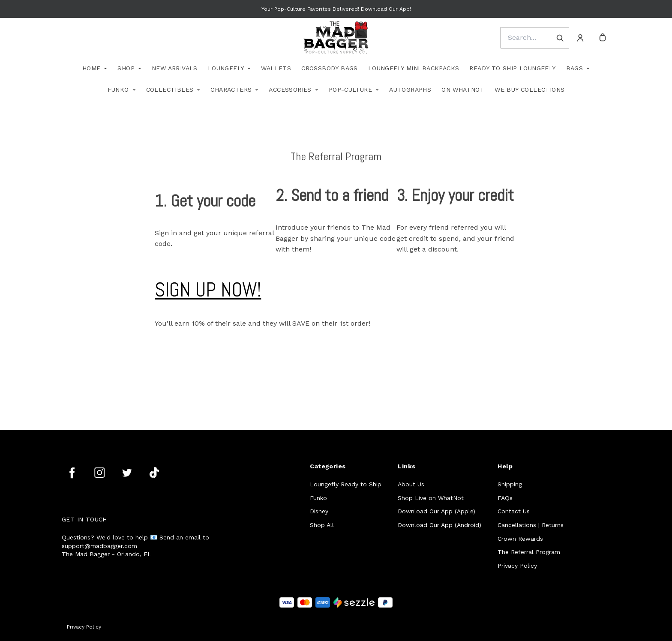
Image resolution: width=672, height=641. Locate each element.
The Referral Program (529, 552)
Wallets (276, 68)
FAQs (505, 498)
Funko (118, 90)
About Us (411, 484)
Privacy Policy (517, 566)
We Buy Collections (529, 90)
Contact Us (514, 511)
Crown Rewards (520, 539)
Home (91, 68)
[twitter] (127, 473)
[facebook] (72, 473)
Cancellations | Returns (531, 525)
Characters (231, 90)
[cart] (603, 38)
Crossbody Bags (330, 68)
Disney (319, 511)
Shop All (322, 525)
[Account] (580, 38)
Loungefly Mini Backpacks (414, 68)
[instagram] (99, 473)
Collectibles (170, 90)
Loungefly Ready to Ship (346, 484)
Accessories (290, 90)
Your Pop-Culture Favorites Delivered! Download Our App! (336, 9)
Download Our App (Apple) (436, 511)
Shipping (510, 484)
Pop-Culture (350, 90)
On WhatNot (463, 90)
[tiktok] (154, 473)
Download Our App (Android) (439, 525)
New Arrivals (175, 68)
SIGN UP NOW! (208, 290)
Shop (126, 68)
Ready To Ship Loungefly (512, 68)
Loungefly (226, 68)
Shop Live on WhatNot (431, 498)
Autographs (410, 90)
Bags (575, 68)
